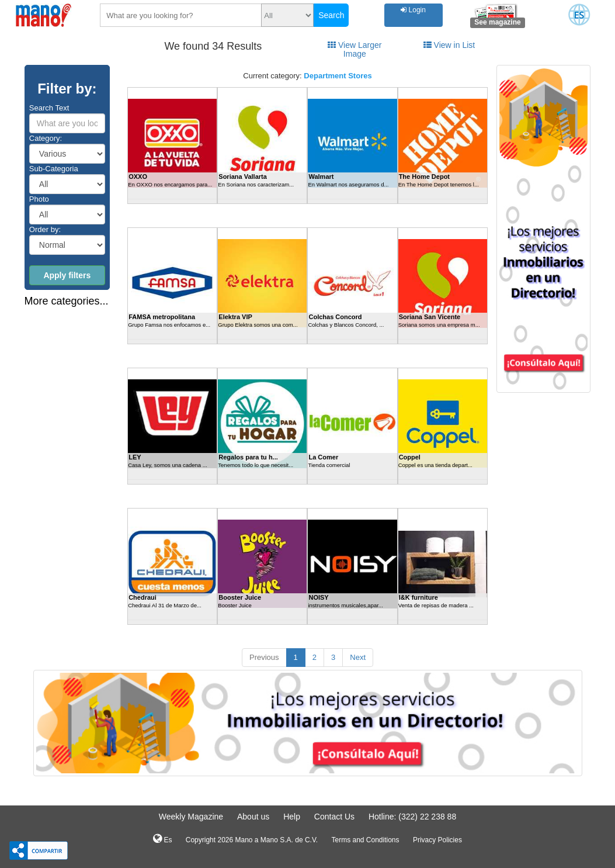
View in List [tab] (449, 45)
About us (253, 817)
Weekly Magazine (191, 817)
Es (162, 839)
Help (292, 817)
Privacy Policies (437, 840)
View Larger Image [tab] (355, 49)
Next (358, 657)
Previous (264, 657)
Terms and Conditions (365, 840)
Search (331, 15)
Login (413, 10)
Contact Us (334, 817)
